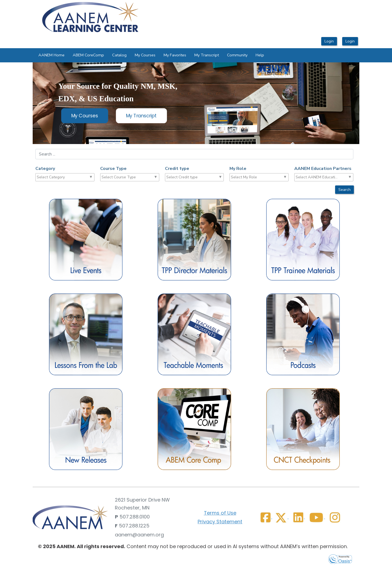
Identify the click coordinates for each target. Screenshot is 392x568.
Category (45, 169)
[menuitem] (51, 55)
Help (260, 55)
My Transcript (207, 55)
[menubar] (151, 55)
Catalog (119, 55)
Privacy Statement (220, 522)
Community (237, 55)
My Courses (145, 55)
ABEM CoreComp (88, 55)
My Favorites (175, 55)
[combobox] (58, 177)
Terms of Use (220, 513)
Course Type (113, 169)
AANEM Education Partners (323, 169)
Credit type (177, 169)
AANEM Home (51, 55)
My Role (238, 169)
